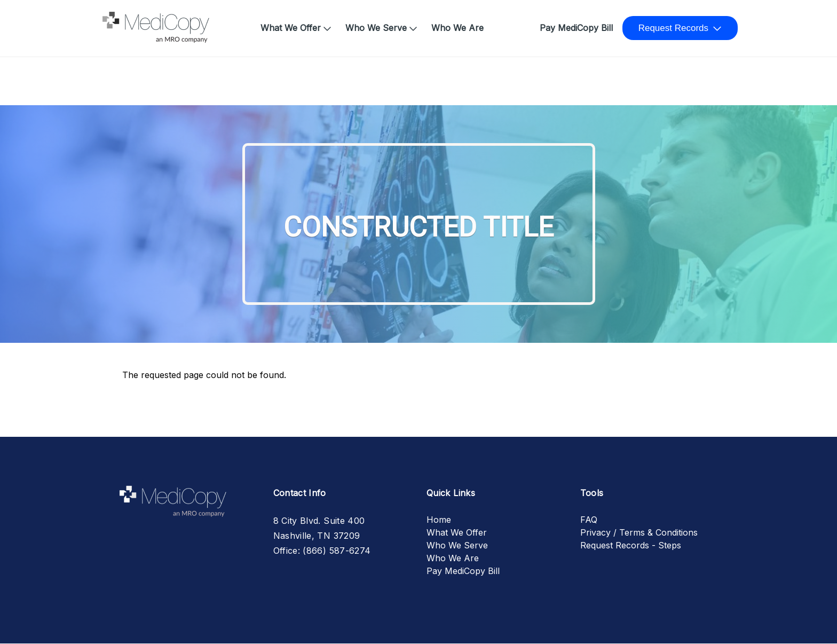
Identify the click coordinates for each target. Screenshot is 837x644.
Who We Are (457, 28)
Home (119, 22)
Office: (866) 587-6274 (322, 551)
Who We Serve (376, 28)
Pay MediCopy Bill (576, 28)
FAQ (589, 520)
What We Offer (291, 28)
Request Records (673, 28)
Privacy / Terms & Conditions (639, 532)
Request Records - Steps (631, 545)
